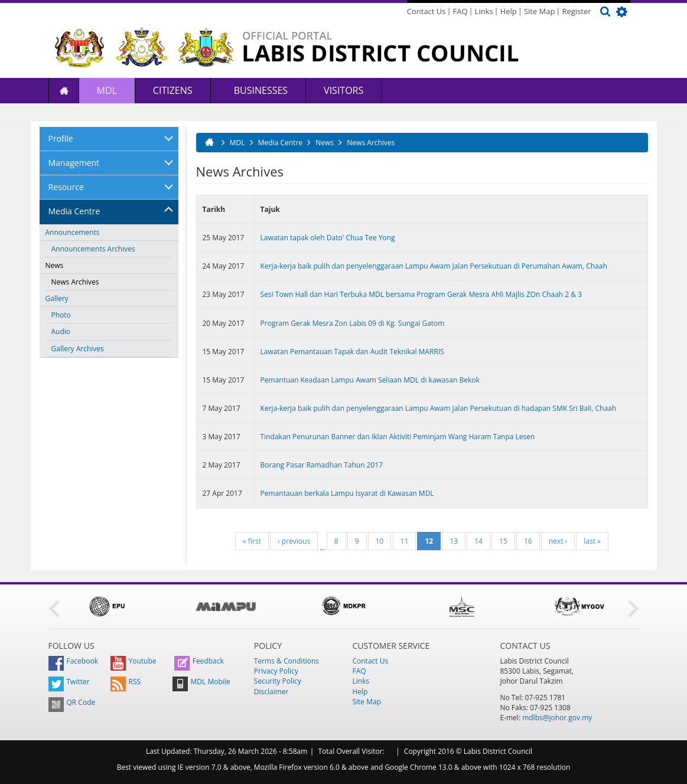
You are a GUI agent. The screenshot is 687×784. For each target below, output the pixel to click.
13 (454, 541)
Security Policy (278, 681)
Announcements (73, 232)
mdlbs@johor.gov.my (557, 718)
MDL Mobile (201, 682)
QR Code (72, 702)
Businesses (260, 90)
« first (252, 541)
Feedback (199, 661)
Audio (61, 331)
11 (405, 541)
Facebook (73, 661)
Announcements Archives (93, 249)
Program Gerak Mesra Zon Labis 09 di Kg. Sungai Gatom (353, 323)
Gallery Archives (78, 349)
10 (380, 541)
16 (528, 541)
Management (74, 163)
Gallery (57, 298)
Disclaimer (271, 692)
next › (558, 541)
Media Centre (74, 211)
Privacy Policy (276, 671)
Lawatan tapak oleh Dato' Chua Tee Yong (328, 238)
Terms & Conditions (286, 661)
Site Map (540, 11)
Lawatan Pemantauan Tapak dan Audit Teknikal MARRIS (352, 352)
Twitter (69, 682)
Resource (66, 187)
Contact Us (426, 11)
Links (484, 11)
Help (509, 11)
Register (576, 11)
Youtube (134, 661)
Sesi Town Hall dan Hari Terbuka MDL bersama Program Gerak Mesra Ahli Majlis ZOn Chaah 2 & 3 (421, 294)
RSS (126, 682)
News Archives (75, 282)
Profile (61, 138)
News (55, 265)
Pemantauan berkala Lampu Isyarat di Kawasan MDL (347, 493)
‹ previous (294, 541)
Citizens (173, 90)
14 (478, 541)
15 (503, 541)
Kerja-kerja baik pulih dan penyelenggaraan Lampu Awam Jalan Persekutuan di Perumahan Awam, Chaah (434, 266)
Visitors (343, 90)
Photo (61, 315)
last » (592, 541)
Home (64, 91)
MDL (107, 90)
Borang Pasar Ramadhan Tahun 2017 (322, 465)
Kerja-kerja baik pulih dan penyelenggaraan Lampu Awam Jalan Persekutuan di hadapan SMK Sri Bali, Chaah (439, 408)
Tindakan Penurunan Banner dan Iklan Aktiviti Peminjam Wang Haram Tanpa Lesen (398, 437)
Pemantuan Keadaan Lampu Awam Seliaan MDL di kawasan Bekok (370, 380)
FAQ (460, 11)
